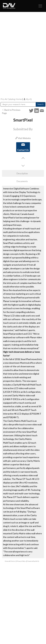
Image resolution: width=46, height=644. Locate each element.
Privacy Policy (21, 561)
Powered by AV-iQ (33, 561)
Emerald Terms (10, 561)
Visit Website (23, 138)
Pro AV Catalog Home (11, 99)
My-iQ (28, 99)
